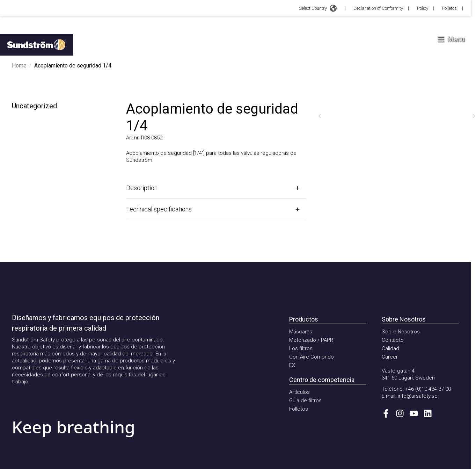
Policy (423, 8)
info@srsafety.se (418, 396)
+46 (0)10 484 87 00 (428, 389)
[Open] (216, 188)
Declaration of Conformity (378, 8)
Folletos (449, 8)
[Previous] (320, 116)
